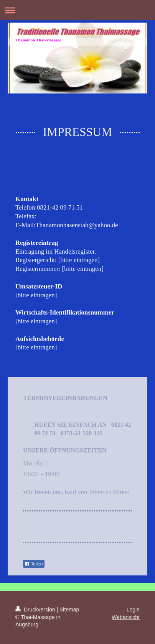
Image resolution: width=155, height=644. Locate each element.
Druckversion (36, 610)
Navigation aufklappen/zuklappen (77, 10)
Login (133, 610)
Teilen (34, 564)
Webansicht (126, 617)
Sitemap (69, 610)
